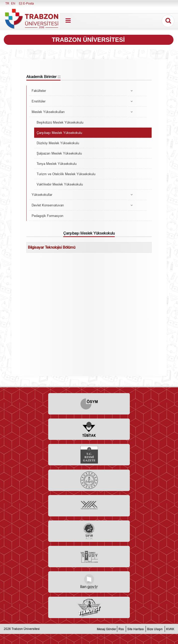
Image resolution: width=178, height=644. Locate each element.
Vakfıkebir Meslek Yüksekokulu (60, 184)
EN (13, 3)
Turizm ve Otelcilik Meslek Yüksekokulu (66, 174)
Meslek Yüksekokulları (48, 112)
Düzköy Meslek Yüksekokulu (58, 143)
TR (7, 3)
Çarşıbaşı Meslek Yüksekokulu (59, 133)
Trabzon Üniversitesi (26, 629)
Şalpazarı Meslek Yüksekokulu (59, 153)
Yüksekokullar (42, 195)
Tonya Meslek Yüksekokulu (57, 164)
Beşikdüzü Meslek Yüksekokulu (60, 122)
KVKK (170, 629)
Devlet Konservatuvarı (48, 205)
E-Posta (26, 3)
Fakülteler (39, 91)
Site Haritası (136, 629)
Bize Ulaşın (155, 629)
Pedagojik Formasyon (47, 216)
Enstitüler (39, 101)
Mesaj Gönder (107, 629)
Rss (121, 629)
